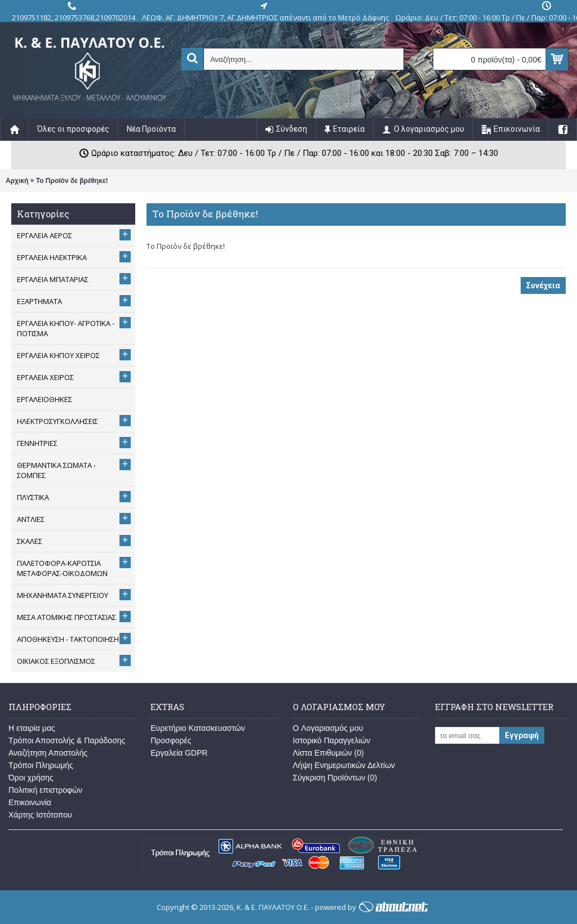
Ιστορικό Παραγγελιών (332, 740)
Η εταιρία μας (32, 728)
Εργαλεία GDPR (179, 753)
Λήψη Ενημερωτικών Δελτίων (344, 765)
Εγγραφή (522, 735)
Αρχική (17, 181)
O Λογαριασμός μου (328, 728)
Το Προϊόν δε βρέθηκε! (72, 181)
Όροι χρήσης (31, 778)
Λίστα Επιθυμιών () (329, 753)
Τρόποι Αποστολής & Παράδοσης (67, 740)
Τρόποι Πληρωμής (41, 765)
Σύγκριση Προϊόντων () (335, 778)
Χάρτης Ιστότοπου (40, 815)
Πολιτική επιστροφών (45, 790)
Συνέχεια (543, 285)
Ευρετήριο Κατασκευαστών (198, 728)
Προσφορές (171, 740)
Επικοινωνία (30, 802)
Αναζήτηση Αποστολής (48, 753)
